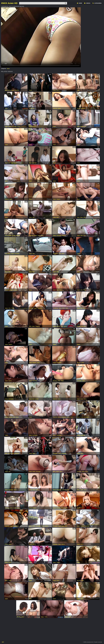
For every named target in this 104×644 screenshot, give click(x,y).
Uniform (64, 235)
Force (9, 90)
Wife (33, 217)
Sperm (10, 381)
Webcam (17, 453)
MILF (58, 217)
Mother (82, 127)
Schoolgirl (83, 108)
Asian (84, 308)
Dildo (59, 381)
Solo (82, 235)
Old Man (15, 290)
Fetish (6, 544)
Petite (10, 127)
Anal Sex (55, 108)
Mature (34, 399)
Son (33, 108)
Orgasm (58, 199)
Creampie (31, 235)
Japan (8, 69)
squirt (38, 363)
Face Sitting (8, 254)
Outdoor (82, 526)
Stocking (18, 235)
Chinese (7, 199)
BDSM (59, 417)
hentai (11, 508)
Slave (82, 399)
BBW (6, 90)
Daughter (17, 90)
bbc (85, 326)
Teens (58, 90)
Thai (42, 235)
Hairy (78, 217)
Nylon (14, 235)
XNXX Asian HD (9, 3)
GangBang (55, 254)
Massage (35, 163)
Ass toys (55, 381)
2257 (3, 642)
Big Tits (79, 363)
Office (34, 544)
